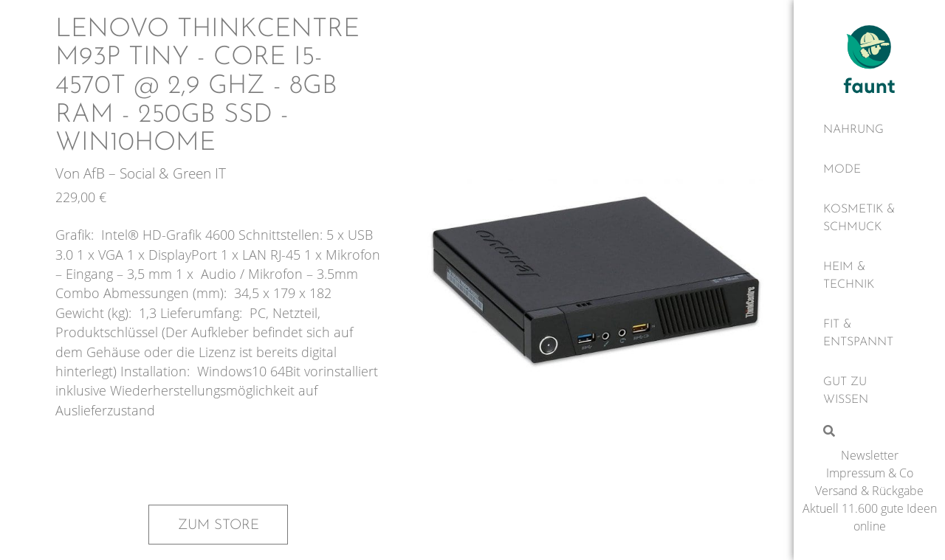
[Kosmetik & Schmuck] (869, 218)
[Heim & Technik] (869, 276)
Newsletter (870, 455)
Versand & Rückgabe (869, 491)
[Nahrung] (869, 130)
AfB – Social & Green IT (155, 173)
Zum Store (219, 525)
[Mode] (869, 170)
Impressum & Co (870, 473)
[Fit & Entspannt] (869, 333)
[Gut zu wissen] (869, 391)
